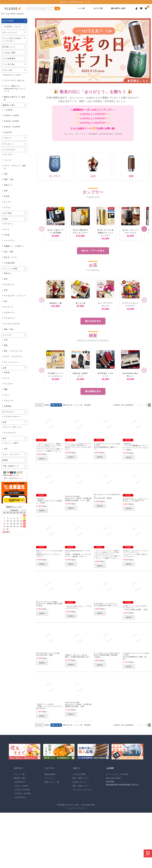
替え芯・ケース (10, 257)
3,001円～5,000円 (12, 116)
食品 (4, 438)
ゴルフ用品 (7, 213)
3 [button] (146, 405)
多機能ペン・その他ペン (14, 246)
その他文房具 (9, 263)
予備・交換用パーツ (11, 466)
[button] (144, 229)
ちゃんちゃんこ (10, 433)
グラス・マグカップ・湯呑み (15, 167)
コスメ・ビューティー (12, 454)
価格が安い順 (68, 405)
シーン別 (81, 8)
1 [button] (139, 405)
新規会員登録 (50, 774)
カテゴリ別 (98, 8)
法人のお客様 (8, 21)
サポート (77, 768)
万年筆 (7, 235)
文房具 (5, 219)
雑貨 (6, 345)
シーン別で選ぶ (9, 64)
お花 (6, 340)
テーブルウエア (9, 150)
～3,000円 (8, 110)
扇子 (6, 301)
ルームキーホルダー (12, 324)
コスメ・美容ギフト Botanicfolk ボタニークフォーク (15, 89)
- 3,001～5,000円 (21, 786)
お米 (6, 449)
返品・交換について (81, 786)
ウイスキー (9, 384)
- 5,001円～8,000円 (22, 790)
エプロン (8, 207)
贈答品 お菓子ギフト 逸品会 (15, 98)
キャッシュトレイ (11, 362)
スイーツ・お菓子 (11, 443)
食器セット (9, 185)
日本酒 (7, 373)
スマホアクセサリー (12, 417)
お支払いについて (80, 782)
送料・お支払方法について (13, 478)
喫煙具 (5, 460)
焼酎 (6, 389)
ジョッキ (8, 160)
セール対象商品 (9, 58)
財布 (6, 279)
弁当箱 (7, 196)
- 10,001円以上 (20, 797)
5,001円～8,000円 (12, 121)
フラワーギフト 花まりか (14, 80)
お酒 (4, 368)
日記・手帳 (9, 252)
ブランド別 (7, 70)
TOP (3, 14)
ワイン (7, 395)
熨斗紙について (9, 47)
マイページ (50, 768)
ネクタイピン (9, 284)
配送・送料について (81, 778)
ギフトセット (8, 144)
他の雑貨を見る (93, 391)
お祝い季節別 (11, 14)
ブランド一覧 (19, 774)
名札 (6, 290)
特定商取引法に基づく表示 (68, 805)
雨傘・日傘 (9, 329)
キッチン (8, 202)
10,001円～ (9, 132)
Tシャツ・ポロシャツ (13, 427)
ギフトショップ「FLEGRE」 (118, 774)
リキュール (9, 400)
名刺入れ (8, 273)
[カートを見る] (146, 8)
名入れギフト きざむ (13, 75)
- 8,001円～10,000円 (22, 794)
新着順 (47, 405)
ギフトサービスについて (83, 790)
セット (7, 229)
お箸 (6, 191)
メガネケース (9, 312)
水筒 (6, 174)
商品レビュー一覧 (52, 782)
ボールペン (9, 224)
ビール (7, 378)
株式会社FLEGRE (113, 778)
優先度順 (88, 405)
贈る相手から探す (118, 8)
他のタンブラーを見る (93, 251)
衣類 (4, 422)
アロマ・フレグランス (13, 356)
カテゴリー (19, 768)
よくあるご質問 (9, 53)
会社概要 (110, 768)
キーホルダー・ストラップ (15, 296)
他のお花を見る (93, 321)
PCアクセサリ (8, 412)
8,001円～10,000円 (12, 127)
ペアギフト (7, 138)
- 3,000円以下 (19, 782)
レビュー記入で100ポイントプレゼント (12, 40)
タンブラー (9, 154)
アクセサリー (9, 318)
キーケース (9, 307)
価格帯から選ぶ (9, 105)
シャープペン (9, 240)
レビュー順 (78, 405)
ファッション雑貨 (10, 269)
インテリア (7, 335)
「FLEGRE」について (12, 27)
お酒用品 (8, 406)
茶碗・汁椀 (9, 179)
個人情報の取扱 (89, 805)
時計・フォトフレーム (13, 351)
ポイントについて (10, 32)
